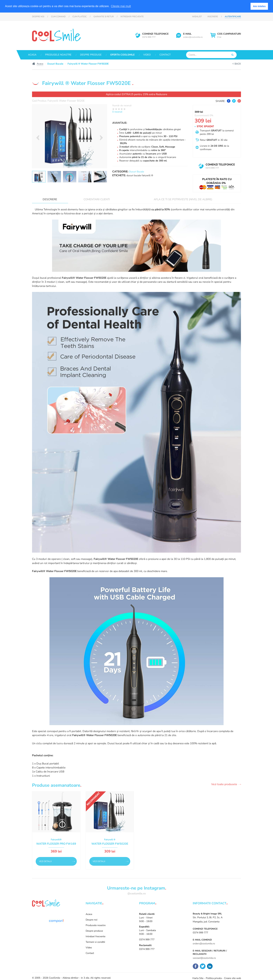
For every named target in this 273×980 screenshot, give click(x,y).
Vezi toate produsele (224, 784)
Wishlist (197, 17)
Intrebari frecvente (132, 17)
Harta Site (198, 978)
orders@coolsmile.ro (193, 37)
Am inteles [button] (259, 6)
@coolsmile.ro (137, 894)
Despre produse (91, 55)
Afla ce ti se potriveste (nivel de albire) (183, 199)
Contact (165, 55)
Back (238, 64)
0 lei (229, 35)
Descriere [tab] (50, 199)
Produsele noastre (58, 55)
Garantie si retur (104, 17)
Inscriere (213, 17)
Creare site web (233, 978)
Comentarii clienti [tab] (97, 199)
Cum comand (58, 17)
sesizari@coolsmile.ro (204, 958)
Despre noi (38, 17)
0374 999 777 (149, 37)
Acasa (32, 55)
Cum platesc (80, 17)
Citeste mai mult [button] (121, 6)
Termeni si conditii (95, 942)
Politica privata (214, 978)
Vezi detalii (45, 861)
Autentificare (233, 17)
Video (147, 55)
